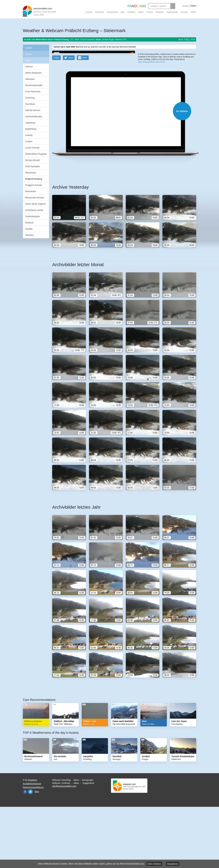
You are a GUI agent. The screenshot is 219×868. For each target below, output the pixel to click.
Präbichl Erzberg (34, 179)
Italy (123, 12)
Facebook (25, 851)
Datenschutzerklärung (33, 847)
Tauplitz (29, 229)
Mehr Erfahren (154, 864)
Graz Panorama (33, 92)
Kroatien (131, 12)
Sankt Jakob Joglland (35, 204)
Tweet (71, 117)
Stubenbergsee (32, 216)
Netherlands (172, 12)
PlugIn (56, 117)
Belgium (160, 12)
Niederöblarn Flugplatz (36, 154)
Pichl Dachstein (33, 166)
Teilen (84, 117)
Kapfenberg (31, 129)
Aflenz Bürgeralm (33, 73)
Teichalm (29, 235)
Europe (184, 12)
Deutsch (186, 6)
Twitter (30, 851)
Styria (28, 60)
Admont (29, 67)
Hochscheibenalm (34, 116)
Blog (37, 851)
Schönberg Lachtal (34, 210)
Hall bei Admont (33, 110)
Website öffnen (120, 171)
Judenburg (30, 123)
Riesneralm (31, 191)
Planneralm (31, 173)
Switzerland (112, 12)
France (150, 12)
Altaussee (30, 79)
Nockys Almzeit (32, 160)
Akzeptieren (173, 864)
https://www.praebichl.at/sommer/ (151, 111)
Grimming (30, 98)
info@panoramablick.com (64, 846)
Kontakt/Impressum (32, 843)
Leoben (29, 141)
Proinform (32, 840)
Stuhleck (29, 223)
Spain (141, 12)
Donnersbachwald (34, 85)
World (193, 12)
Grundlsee (30, 104)
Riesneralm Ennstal (34, 198)
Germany (99, 12)
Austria (89, 12)
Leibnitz (29, 135)
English (193, 6)
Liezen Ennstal (32, 148)
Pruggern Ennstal (33, 185)
